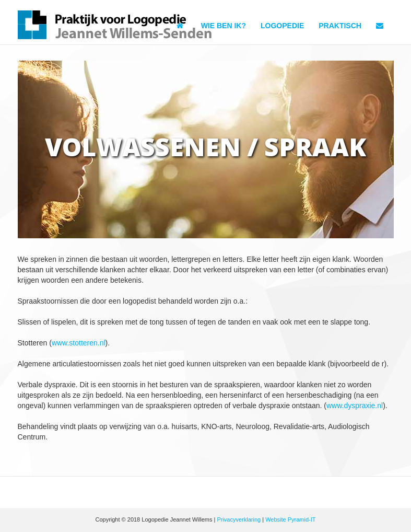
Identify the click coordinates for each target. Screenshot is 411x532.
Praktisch (340, 26)
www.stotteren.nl (79, 343)
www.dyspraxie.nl (355, 406)
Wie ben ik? (224, 26)
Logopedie (282, 26)
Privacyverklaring (239, 519)
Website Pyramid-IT (290, 519)
